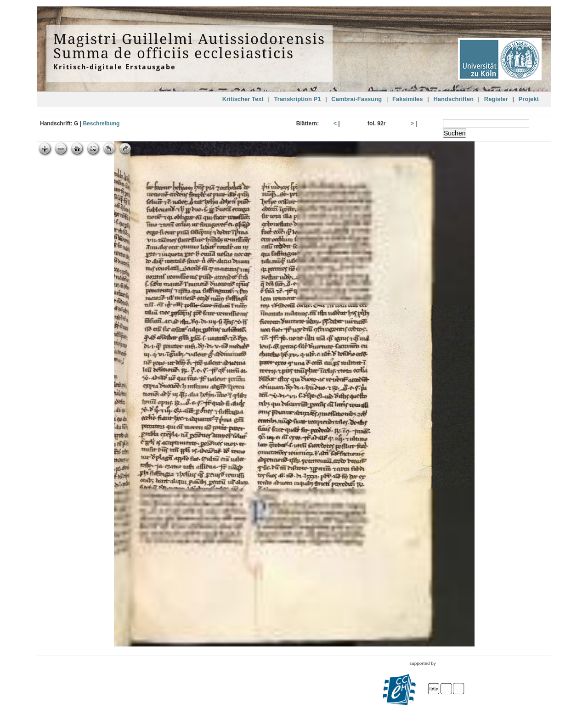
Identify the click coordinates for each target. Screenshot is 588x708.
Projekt (529, 99)
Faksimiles (408, 99)
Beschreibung (101, 124)
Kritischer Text (243, 99)
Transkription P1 (298, 99)
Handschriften (453, 99)
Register (496, 99)
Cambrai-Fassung (356, 99)
